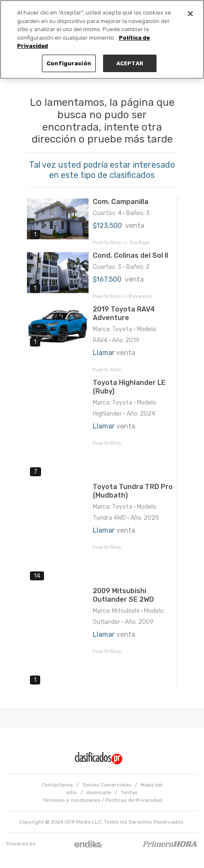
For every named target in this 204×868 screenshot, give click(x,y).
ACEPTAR (130, 63)
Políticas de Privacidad (134, 800)
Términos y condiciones (71, 800)
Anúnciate (99, 792)
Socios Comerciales (107, 785)
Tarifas (129, 792)
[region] (102, 39)
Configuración (69, 63)
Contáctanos (57, 785)
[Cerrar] (190, 14)
